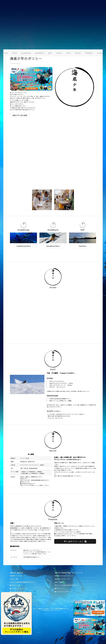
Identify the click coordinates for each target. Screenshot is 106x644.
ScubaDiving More (23, 246)
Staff (69, 53)
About (15, 53)
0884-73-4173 (25, 482)
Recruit (78, 53)
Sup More (83, 246)
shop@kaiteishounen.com (28, 484)
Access (59, 53)
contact (100, 53)
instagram (21, 592)
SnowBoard (40, 53)
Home (5, 53)
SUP (50, 53)
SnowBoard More (53, 246)
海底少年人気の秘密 (20, 115)
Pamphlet (89, 53)
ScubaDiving (26, 53)
